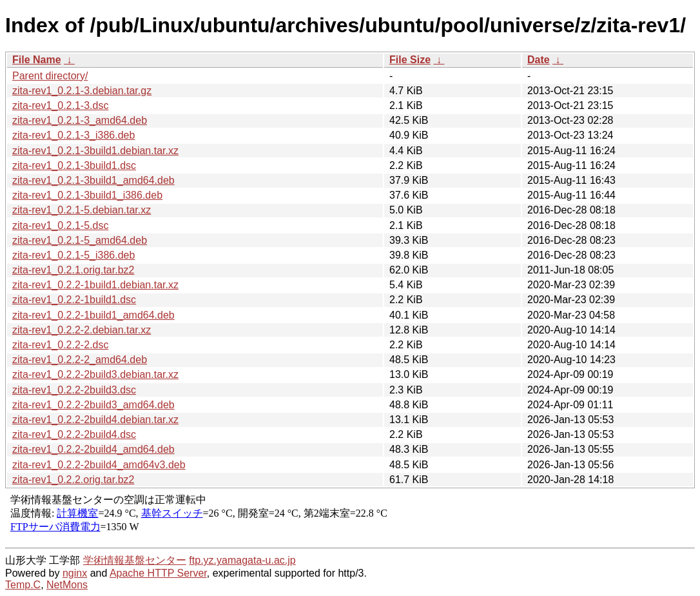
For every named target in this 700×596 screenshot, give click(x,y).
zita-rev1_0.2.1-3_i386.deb (73, 135)
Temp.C (23, 585)
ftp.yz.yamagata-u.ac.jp (242, 560)
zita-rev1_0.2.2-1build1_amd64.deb (93, 315)
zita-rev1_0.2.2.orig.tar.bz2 (73, 480)
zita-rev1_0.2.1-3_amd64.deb (80, 120)
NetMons (67, 585)
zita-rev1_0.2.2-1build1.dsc (74, 300)
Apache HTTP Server (158, 573)
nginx (75, 573)
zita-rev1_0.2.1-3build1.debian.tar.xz (95, 151)
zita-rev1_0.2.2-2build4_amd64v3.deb (99, 465)
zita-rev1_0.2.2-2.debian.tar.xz (82, 330)
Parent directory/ (50, 76)
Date (539, 60)
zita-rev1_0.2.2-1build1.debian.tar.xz (95, 285)
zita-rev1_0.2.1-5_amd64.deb (80, 240)
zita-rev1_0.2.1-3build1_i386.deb (87, 195)
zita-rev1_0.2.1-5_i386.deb (73, 255)
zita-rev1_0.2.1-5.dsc (60, 225)
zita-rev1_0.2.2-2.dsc (60, 345)
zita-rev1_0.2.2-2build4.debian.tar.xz (95, 420)
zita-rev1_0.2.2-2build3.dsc (74, 390)
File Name (37, 60)
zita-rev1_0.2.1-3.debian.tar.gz (82, 91)
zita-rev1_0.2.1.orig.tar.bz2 (73, 270)
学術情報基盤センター (135, 560)
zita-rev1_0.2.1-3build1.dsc (74, 165)
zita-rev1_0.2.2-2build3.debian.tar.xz (95, 374)
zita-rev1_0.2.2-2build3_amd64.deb (93, 405)
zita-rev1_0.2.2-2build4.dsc (74, 434)
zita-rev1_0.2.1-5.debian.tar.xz (82, 210)
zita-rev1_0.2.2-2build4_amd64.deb (93, 449)
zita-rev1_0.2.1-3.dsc (60, 105)
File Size (410, 60)
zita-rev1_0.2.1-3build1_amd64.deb (93, 180)
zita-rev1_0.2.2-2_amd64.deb (80, 360)
